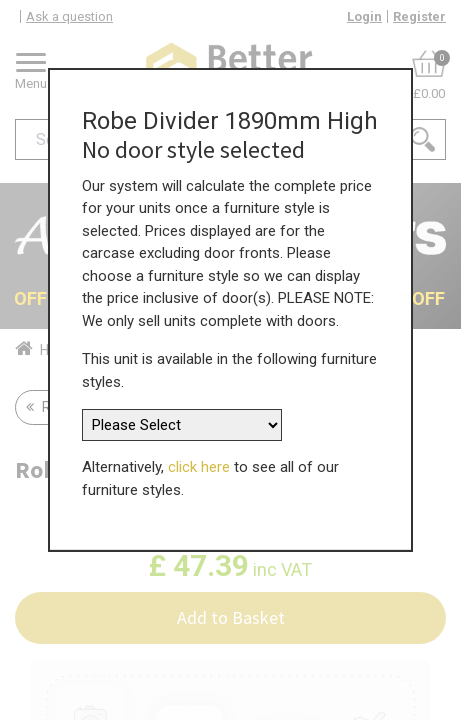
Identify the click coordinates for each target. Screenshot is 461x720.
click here (199, 445)
